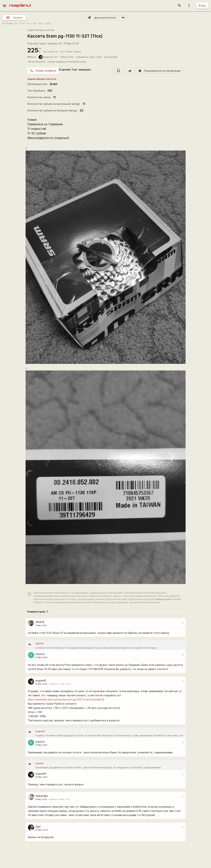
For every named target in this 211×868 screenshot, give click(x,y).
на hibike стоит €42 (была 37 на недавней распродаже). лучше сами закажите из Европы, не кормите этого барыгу (109, 645)
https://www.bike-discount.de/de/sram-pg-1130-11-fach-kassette (65, 699)
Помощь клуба (162, 599)
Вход (202, 5)
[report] (160, 71)
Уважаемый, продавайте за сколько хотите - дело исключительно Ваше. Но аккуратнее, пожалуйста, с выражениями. (109, 765)
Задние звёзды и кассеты (41, 30)
